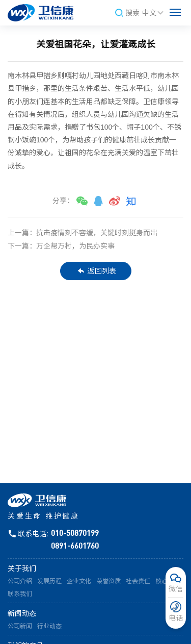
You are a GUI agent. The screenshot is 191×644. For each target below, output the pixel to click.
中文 (153, 13)
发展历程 (49, 581)
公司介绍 (20, 581)
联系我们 (20, 594)
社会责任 (138, 581)
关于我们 (22, 568)
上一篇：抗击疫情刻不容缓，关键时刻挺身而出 (83, 233)
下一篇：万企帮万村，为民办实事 (61, 246)
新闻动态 (22, 613)
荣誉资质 (108, 581)
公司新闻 (20, 626)
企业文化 (79, 581)
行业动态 (49, 626)
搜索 (127, 13)
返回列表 (97, 271)
